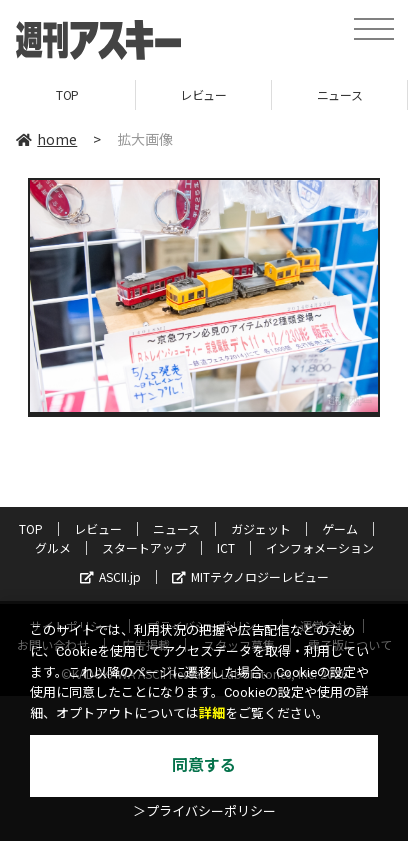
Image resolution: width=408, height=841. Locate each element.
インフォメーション (320, 547)
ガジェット (261, 528)
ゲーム (340, 528)
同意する (204, 765)
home (46, 139)
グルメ (53, 547)
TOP (67, 94)
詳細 (212, 713)
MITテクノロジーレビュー (250, 576)
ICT (226, 547)
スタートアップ (144, 547)
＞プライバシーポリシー (204, 811)
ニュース (339, 94)
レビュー (203, 94)
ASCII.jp (110, 576)
